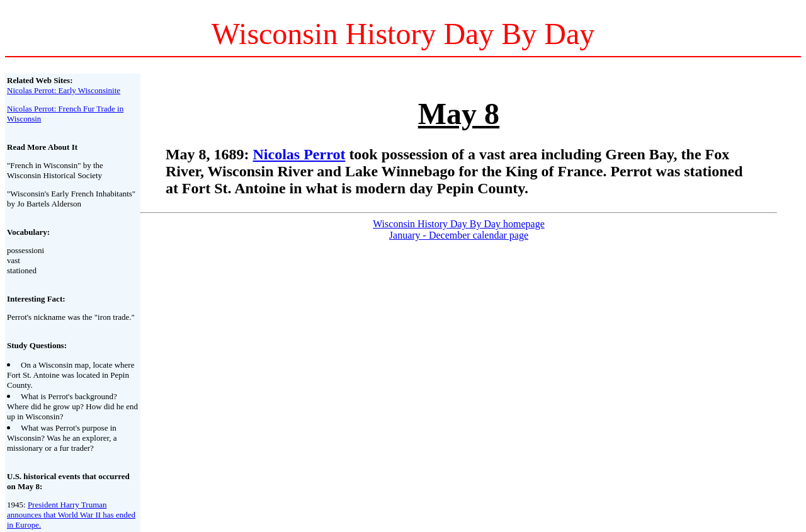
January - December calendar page (459, 235)
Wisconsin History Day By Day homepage (459, 224)
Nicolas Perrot (299, 154)
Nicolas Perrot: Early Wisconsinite (64, 90)
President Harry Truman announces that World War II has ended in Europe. (71, 515)
